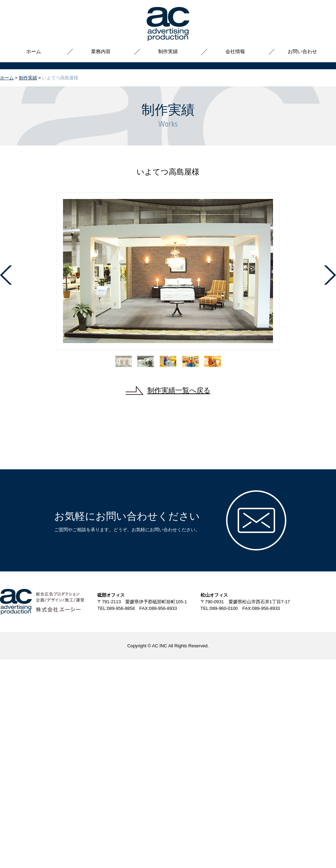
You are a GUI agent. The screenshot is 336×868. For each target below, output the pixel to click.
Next (330, 275)
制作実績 (168, 51)
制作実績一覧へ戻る (179, 390)
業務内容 (101, 51)
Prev (6, 275)
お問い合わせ (302, 51)
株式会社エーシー (168, 24)
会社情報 (235, 51)
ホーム (34, 51)
